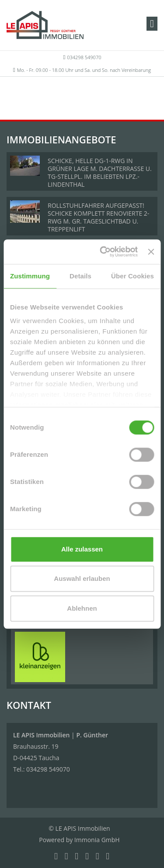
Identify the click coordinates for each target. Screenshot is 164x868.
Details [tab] (80, 276)
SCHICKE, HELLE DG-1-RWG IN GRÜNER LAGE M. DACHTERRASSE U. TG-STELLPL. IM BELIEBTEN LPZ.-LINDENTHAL (100, 173)
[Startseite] (45, 25)
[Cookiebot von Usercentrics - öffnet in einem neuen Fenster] (103, 252)
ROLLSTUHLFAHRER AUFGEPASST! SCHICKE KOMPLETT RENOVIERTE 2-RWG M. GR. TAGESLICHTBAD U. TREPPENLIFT (98, 217)
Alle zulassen (82, 549)
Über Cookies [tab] (133, 276)
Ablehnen (82, 608)
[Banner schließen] (151, 252)
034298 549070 (84, 57)
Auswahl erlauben (82, 578)
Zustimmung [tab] (30, 276)
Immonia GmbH (97, 840)
